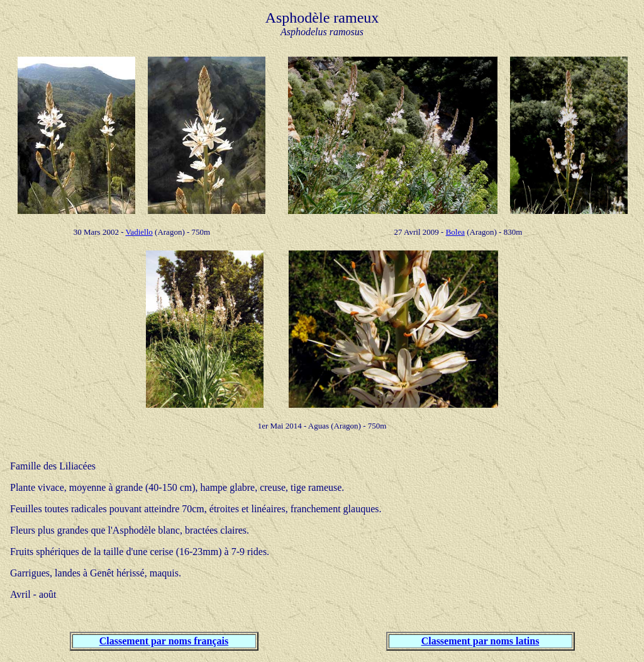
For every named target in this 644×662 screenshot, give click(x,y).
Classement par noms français (164, 641)
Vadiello (139, 232)
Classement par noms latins (480, 641)
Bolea (455, 232)
